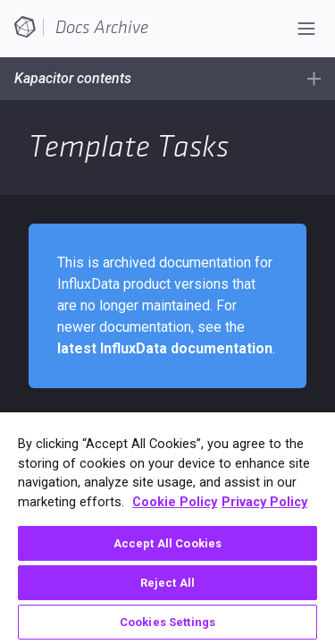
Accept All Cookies (167, 543)
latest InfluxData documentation (165, 348)
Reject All (167, 583)
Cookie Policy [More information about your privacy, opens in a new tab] (175, 502)
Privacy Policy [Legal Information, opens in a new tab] (264, 502)
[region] (167, 528)
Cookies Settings (167, 622)
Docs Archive (102, 28)
